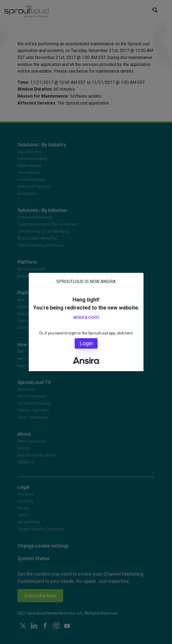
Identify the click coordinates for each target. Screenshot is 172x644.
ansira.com (86, 317)
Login (86, 343)
